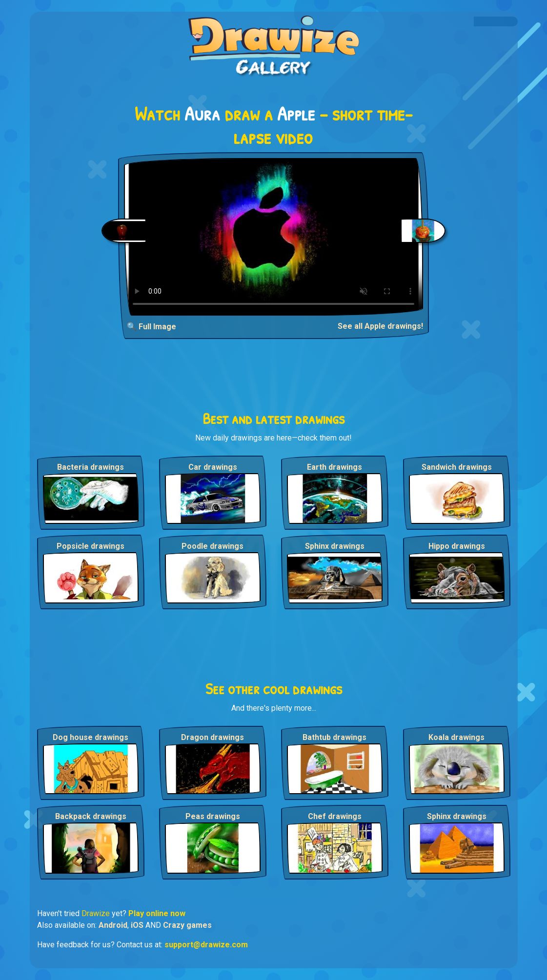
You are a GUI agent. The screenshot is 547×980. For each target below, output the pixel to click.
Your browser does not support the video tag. (273, 237)
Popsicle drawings (91, 546)
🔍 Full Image (152, 327)
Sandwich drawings (457, 467)
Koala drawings (456, 737)
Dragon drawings (213, 737)
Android (113, 925)
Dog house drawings (91, 737)
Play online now (157, 913)
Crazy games (187, 925)
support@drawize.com (206, 945)
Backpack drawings (91, 816)
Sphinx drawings (335, 546)
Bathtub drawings (334, 737)
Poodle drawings (213, 546)
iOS (137, 925)
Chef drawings (335, 816)
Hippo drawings (457, 546)
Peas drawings (213, 816)
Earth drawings (334, 467)
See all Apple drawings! (380, 326)
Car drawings (213, 467)
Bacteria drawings (91, 467)
